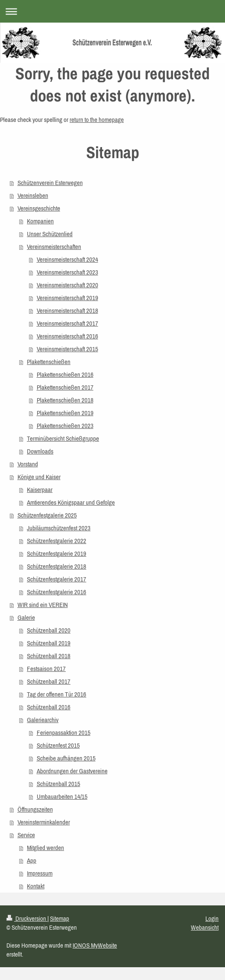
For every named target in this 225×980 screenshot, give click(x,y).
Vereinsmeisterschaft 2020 (67, 285)
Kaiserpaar (40, 490)
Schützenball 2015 (58, 784)
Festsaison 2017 (46, 669)
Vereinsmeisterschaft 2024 (67, 259)
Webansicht (205, 927)
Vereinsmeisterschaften (54, 247)
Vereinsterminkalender (44, 822)
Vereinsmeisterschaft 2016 (67, 336)
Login (212, 918)
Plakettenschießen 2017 (65, 387)
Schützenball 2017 (49, 681)
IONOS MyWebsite (95, 945)
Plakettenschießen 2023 (65, 426)
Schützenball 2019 (49, 643)
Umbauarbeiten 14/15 (62, 796)
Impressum (40, 873)
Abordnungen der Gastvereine (72, 771)
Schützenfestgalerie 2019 (57, 554)
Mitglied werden (45, 848)
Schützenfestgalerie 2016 (57, 592)
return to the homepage (97, 120)
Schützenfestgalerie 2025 (47, 515)
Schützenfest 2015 (58, 745)
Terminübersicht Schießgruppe (63, 438)
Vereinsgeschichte (39, 208)
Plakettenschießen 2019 (65, 413)
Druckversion (27, 918)
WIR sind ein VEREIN (43, 605)
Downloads (40, 451)
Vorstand (28, 464)
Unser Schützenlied (50, 234)
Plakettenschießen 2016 (65, 374)
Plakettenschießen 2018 (65, 400)
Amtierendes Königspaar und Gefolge (71, 502)
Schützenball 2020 (49, 630)
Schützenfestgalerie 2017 (57, 579)
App (32, 860)
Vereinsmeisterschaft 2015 (67, 349)
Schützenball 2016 (49, 707)
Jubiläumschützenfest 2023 (59, 528)
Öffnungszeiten (35, 809)
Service (26, 835)
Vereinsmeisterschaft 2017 (67, 323)
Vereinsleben (33, 195)
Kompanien (40, 221)
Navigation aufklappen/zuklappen (112, 11)
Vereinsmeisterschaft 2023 (67, 272)
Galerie (26, 617)
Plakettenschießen (49, 362)
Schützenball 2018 (49, 656)
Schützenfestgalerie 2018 (57, 566)
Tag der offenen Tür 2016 (57, 694)
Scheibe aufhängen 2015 (66, 758)
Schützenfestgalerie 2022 (57, 541)
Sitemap (60, 918)
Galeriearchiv (43, 720)
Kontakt (36, 886)
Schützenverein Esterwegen (50, 183)
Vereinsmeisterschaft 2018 (67, 311)
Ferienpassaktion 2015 (64, 733)
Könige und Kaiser (39, 477)
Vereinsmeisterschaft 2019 (67, 298)
